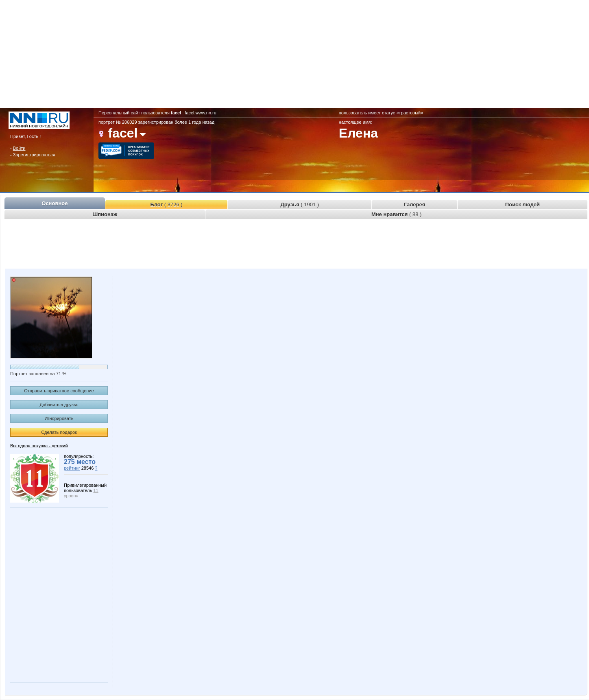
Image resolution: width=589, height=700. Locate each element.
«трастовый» (410, 113)
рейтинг (72, 468)
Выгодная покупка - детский (39, 446)
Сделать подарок (59, 432)
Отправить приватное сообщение (59, 391)
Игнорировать (59, 418)
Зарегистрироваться (34, 155)
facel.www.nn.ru (201, 113)
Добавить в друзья (59, 405)
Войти (19, 148)
